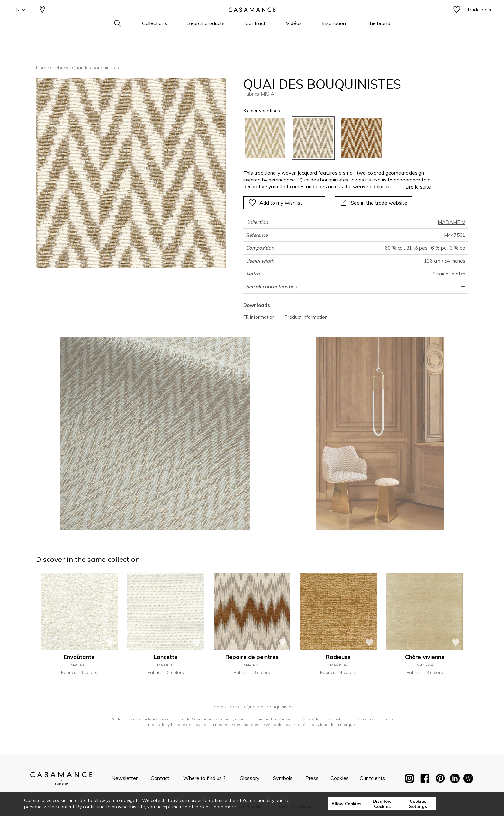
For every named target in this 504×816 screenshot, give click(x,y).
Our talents (372, 778)
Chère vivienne (425, 657)
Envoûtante (79, 657)
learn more (224, 807)
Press (312, 778)
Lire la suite (418, 187)
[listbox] (333, 138)
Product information (306, 317)
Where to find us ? (204, 778)
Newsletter (125, 778)
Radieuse (338, 657)
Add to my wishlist (275, 203)
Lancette (166, 657)
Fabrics (60, 68)
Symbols (283, 778)
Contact (160, 778)
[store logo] (252, 20)
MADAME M (452, 222)
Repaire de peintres (252, 657)
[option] (265, 138)
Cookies (340, 778)
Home (42, 68)
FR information (259, 317)
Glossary (250, 778)
